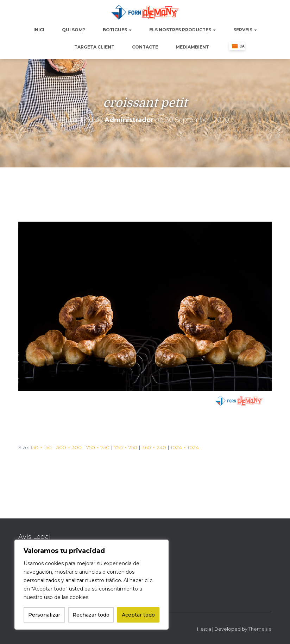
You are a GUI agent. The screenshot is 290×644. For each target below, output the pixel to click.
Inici (39, 30)
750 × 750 (98, 447)
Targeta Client (94, 47)
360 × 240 (154, 447)
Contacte (145, 47)
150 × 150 (41, 447)
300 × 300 (69, 447)
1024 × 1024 (185, 447)
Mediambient (192, 47)
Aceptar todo (138, 615)
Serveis (245, 30)
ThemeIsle (260, 629)
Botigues (117, 30)
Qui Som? (74, 30)
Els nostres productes (182, 30)
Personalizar (44, 615)
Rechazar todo (91, 615)
